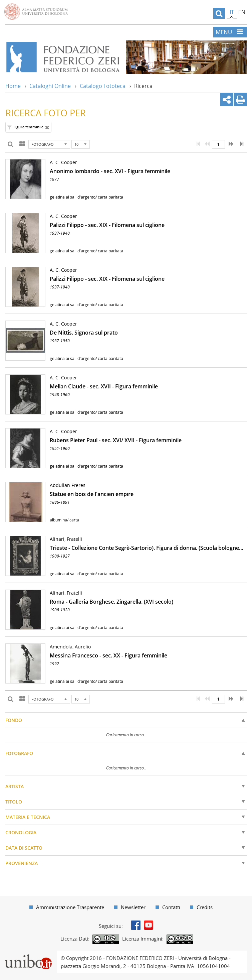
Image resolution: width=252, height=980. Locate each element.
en (242, 12)
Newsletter (133, 907)
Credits (205, 907)
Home (13, 86)
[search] (219, 13)
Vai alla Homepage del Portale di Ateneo (36, 12)
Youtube (149, 925)
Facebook (136, 925)
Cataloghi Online (50, 86)
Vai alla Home (62, 57)
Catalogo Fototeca (103, 86)
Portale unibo (28, 955)
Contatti (171, 907)
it (232, 12)
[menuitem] (67, 907)
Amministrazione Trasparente (70, 907)
